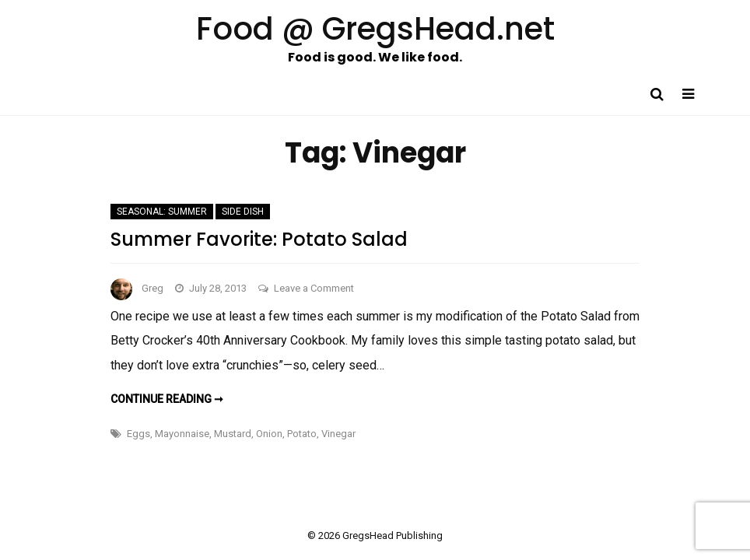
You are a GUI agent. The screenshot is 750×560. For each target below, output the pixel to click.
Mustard (233, 434)
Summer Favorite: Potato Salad (259, 239)
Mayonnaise (182, 434)
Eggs (138, 434)
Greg (152, 288)
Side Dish (243, 212)
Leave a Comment (314, 288)
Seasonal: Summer (162, 212)
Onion (269, 434)
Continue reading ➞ (167, 399)
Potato (302, 434)
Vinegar (338, 434)
